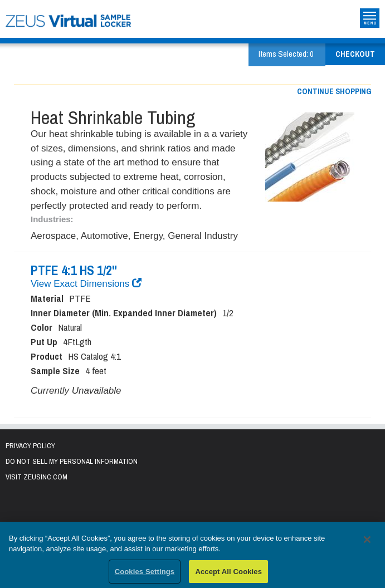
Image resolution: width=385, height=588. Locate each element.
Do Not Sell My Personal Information (72, 461)
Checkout (355, 54)
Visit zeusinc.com (36, 477)
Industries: (52, 219)
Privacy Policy (30, 446)
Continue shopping (334, 91)
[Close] (367, 542)
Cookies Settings (145, 574)
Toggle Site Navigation (370, 18)
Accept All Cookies (228, 574)
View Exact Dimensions (86, 284)
